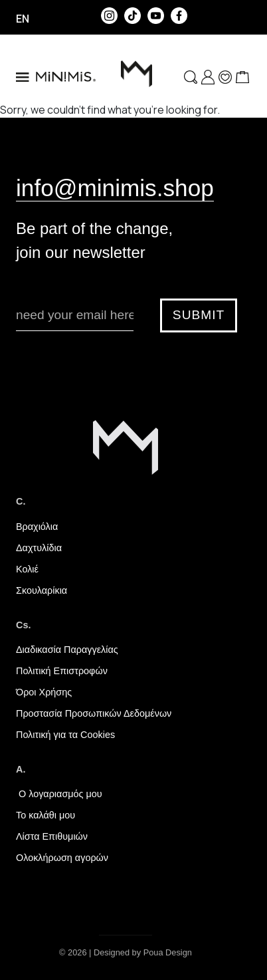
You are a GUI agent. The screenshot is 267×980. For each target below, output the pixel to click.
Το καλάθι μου (45, 815)
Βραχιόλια (37, 527)
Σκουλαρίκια (42, 590)
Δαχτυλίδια (39, 548)
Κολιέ (27, 569)
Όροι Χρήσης (44, 692)
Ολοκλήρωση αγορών (62, 858)
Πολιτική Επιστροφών (62, 671)
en (23, 19)
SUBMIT (199, 315)
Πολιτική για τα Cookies (65, 735)
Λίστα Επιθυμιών (52, 836)
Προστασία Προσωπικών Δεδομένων (94, 713)
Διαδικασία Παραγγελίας (67, 650)
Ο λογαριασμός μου (59, 794)
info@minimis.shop (115, 188)
